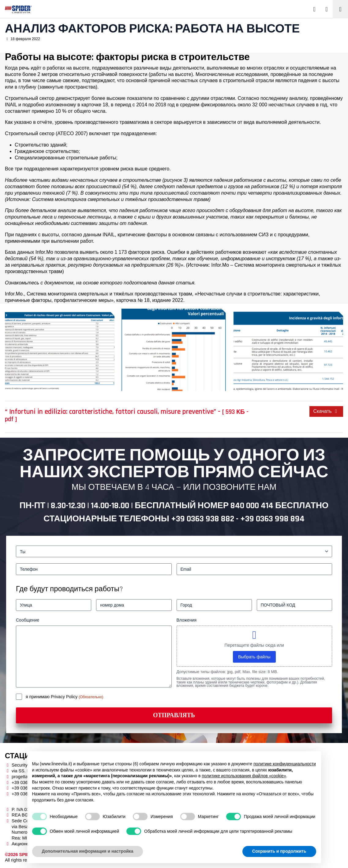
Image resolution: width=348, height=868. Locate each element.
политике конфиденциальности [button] (285, 764)
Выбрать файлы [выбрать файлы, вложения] (254, 657)
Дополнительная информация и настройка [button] (88, 851)
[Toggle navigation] (340, 9)
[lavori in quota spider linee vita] (60, 350)
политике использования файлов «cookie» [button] (244, 776)
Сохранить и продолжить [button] (279, 851)
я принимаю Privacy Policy (52, 697)
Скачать (326, 411)
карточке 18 (95, 105)
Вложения (187, 620)
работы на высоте (171, 74)
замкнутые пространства (67, 87)
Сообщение (28, 620)
